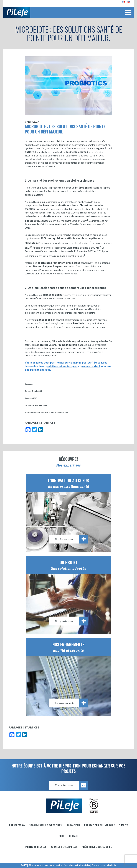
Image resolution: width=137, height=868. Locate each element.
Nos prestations (72, 621)
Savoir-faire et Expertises (45, 825)
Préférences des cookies (97, 847)
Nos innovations (72, 539)
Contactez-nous (72, 785)
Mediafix (111, 865)
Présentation (17, 825)
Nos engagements (71, 703)
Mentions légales (36, 847)
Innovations (73, 825)
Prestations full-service (99, 825)
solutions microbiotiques (62, 366)
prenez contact (91, 366)
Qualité (123, 825)
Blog (62, 836)
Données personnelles (64, 847)
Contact (73, 836)
